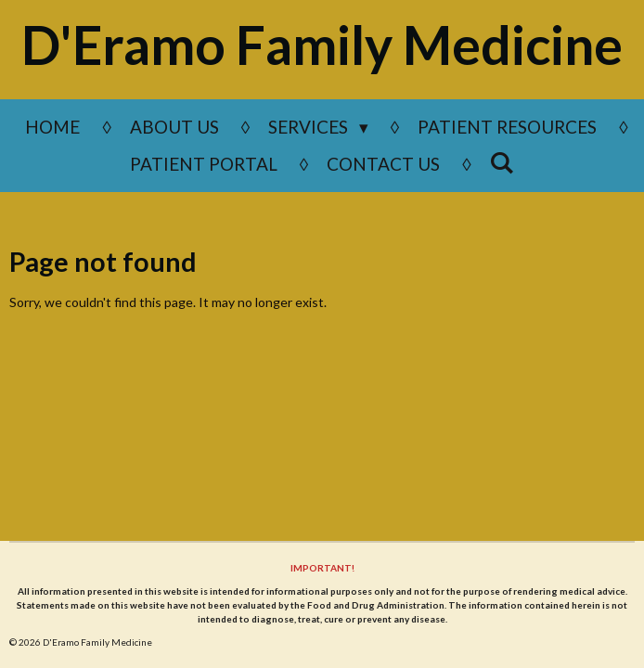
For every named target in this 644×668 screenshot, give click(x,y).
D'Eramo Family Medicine (322, 45)
